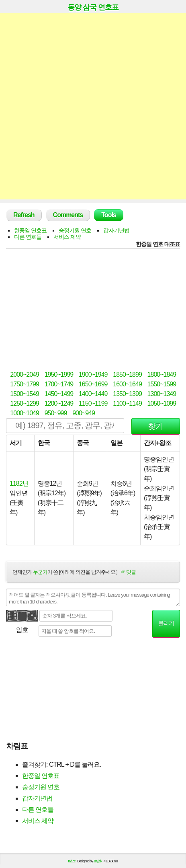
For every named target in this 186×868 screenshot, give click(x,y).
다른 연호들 (28, 237)
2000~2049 (25, 374)
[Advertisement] (93, 106)
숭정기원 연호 (75, 230)
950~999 (56, 413)
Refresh (24, 215)
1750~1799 (25, 384)
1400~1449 (93, 394)
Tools (108, 215)
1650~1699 (93, 384)
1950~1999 (59, 374)
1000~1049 (25, 413)
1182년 (19, 483)
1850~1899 (127, 374)
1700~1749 (59, 384)
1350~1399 (127, 394)
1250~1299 (25, 403)
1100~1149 (127, 403)
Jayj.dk (98, 861)
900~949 (84, 413)
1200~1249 (59, 403)
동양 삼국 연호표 (93, 7)
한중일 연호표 (30, 230)
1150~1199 (93, 403)
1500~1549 (25, 394)
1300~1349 (162, 394)
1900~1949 (93, 374)
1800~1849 (162, 374)
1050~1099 (162, 403)
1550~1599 (162, 384)
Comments (68, 215)
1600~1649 (127, 384)
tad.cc (72, 861)
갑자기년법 (116, 230)
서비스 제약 (67, 237)
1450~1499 (59, 394)
